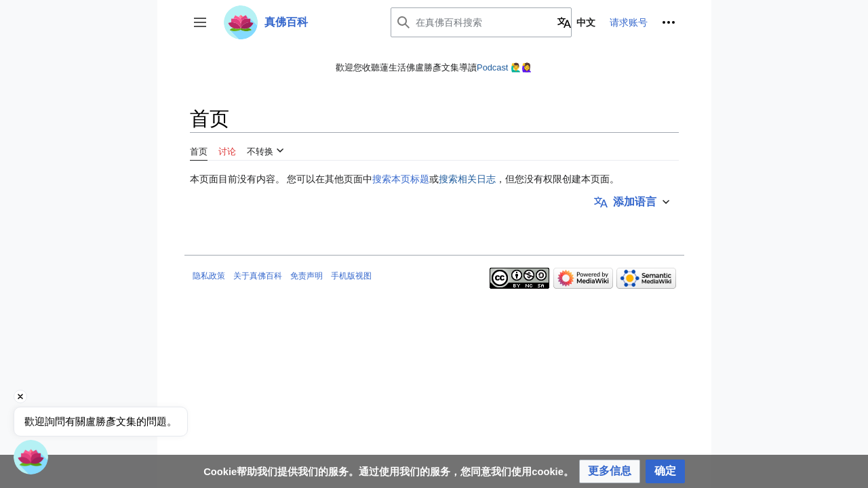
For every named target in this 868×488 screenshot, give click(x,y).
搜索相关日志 (467, 179)
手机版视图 (351, 276)
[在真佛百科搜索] (481, 22)
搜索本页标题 (401, 179)
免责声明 (307, 276)
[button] (200, 22)
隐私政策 (209, 276)
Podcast (492, 67)
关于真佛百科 (258, 276)
